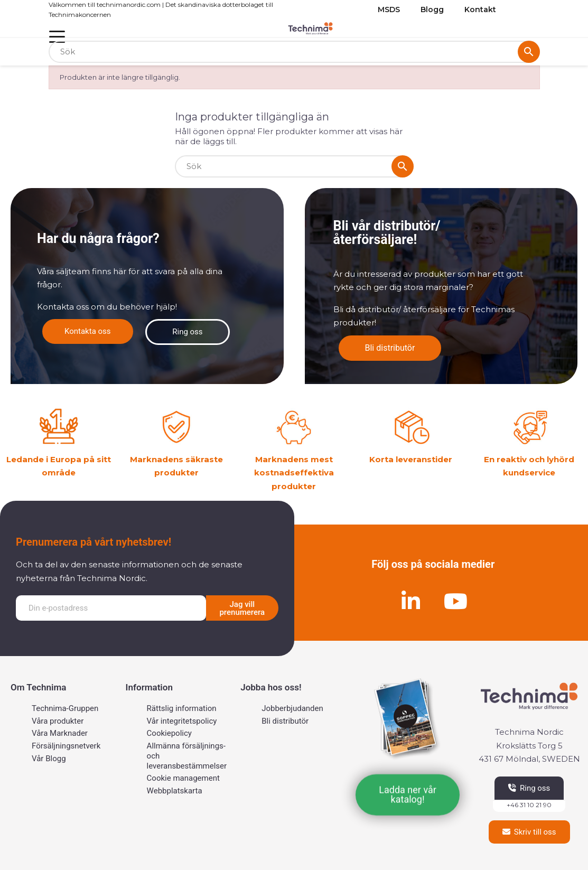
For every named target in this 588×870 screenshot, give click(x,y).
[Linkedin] (410, 601)
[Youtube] (455, 601)
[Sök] (294, 52)
